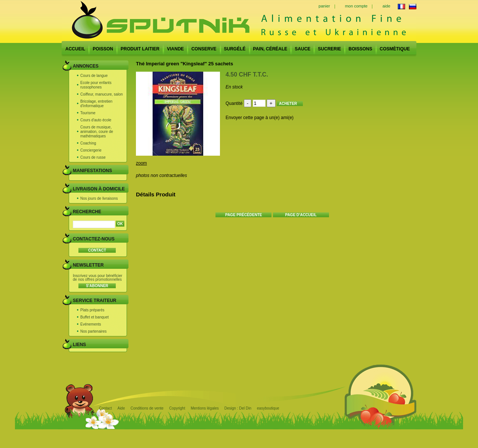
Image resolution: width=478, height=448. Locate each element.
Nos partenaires (94, 331)
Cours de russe (93, 157)
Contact (105, 408)
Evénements (91, 324)
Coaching (88, 143)
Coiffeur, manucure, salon (102, 94)
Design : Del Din (238, 408)
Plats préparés (92, 310)
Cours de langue (94, 76)
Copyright (177, 408)
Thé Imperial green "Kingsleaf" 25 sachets (184, 64)
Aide (121, 408)
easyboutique (268, 408)
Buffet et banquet (94, 317)
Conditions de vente (147, 408)
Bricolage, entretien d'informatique (96, 104)
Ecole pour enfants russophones (96, 85)
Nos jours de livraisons (99, 198)
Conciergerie (91, 150)
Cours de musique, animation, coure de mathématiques (97, 132)
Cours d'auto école (96, 120)
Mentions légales (205, 408)
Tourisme (88, 113)
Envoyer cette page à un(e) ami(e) (260, 118)
